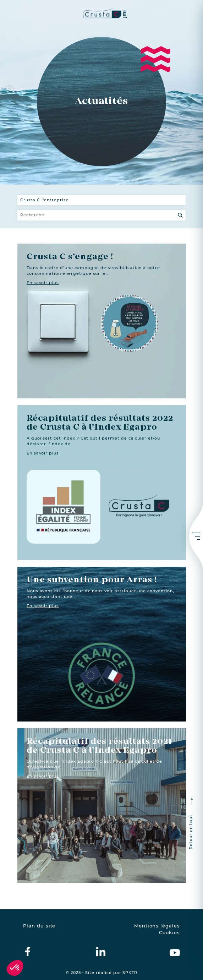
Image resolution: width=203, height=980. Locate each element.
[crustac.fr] (101, 13)
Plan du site (39, 926)
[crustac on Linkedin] (101, 952)
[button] (15, 968)
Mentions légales (157, 926)
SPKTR (130, 973)
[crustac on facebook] (28, 952)
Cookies (169, 933)
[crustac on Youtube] (175, 952)
